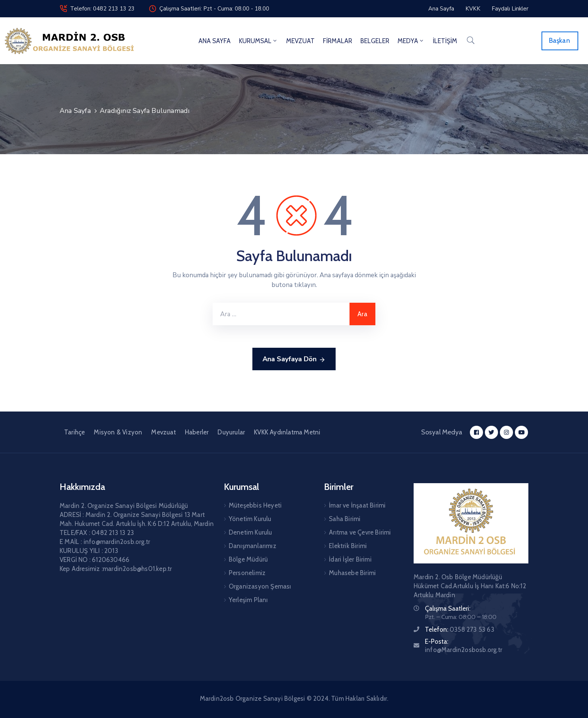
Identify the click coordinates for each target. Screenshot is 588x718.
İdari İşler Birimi (350, 559)
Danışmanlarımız (253, 546)
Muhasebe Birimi (352, 573)
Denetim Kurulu (250, 532)
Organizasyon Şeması (260, 586)
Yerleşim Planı (248, 600)
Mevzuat (163, 432)
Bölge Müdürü (248, 559)
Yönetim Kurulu (250, 519)
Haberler (197, 432)
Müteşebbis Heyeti (255, 505)
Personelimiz (247, 573)
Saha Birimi (345, 519)
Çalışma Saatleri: (448, 608)
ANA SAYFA (214, 41)
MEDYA (411, 41)
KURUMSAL (258, 41)
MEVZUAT (300, 41)
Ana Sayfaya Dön (294, 359)
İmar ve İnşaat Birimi (357, 505)
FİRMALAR (337, 41)
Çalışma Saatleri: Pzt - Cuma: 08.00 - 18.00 (214, 9)
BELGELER (375, 41)
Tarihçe (74, 432)
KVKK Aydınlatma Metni (287, 432)
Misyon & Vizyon (118, 432)
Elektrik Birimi (348, 546)
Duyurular (231, 432)
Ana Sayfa (75, 111)
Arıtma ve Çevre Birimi (360, 532)
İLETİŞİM (445, 41)
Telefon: (460, 629)
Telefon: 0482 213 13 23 (102, 9)
